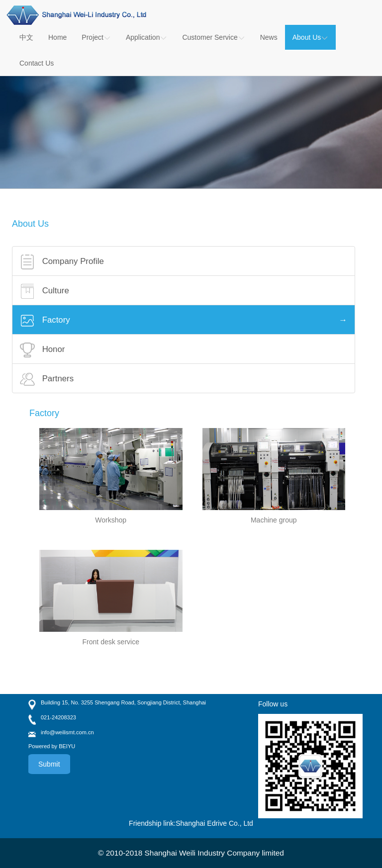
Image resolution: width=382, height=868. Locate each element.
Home (57, 37)
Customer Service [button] (213, 37)
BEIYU (67, 746)
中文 (26, 37)
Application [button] (147, 37)
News (269, 37)
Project (96, 37)
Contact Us (37, 63)
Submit (49, 764)
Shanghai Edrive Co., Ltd (214, 823)
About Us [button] (311, 37)
